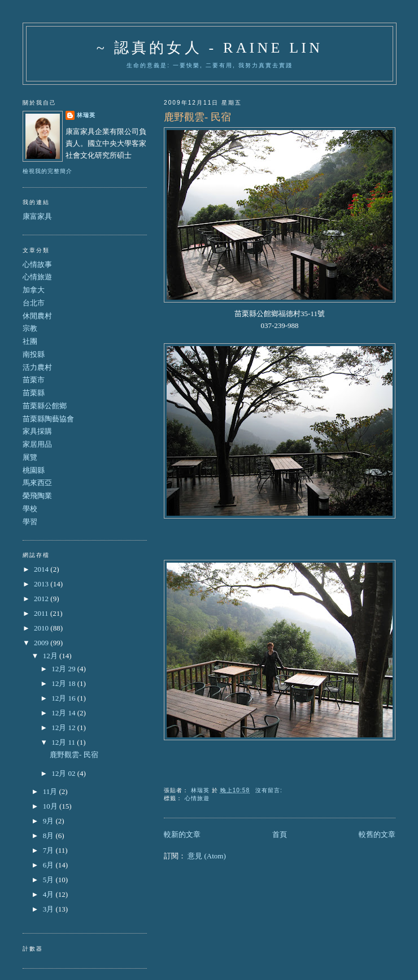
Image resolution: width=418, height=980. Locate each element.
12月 (51, 656)
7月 (49, 850)
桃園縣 (34, 470)
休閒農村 (37, 316)
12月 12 (64, 728)
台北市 (34, 303)
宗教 (30, 328)
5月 (49, 880)
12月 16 (64, 698)
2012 (42, 599)
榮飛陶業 (37, 496)
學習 (30, 522)
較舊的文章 (377, 834)
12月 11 (64, 742)
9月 (49, 821)
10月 (51, 806)
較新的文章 (182, 834)
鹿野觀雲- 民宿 (197, 117)
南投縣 (34, 354)
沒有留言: (270, 790)
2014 (42, 569)
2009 (42, 643)
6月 (49, 865)
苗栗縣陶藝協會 (48, 419)
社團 (30, 341)
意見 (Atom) (207, 856)
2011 (42, 613)
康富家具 (37, 216)
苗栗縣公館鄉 (45, 406)
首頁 (280, 834)
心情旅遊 (197, 798)
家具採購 (37, 431)
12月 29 (64, 669)
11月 (51, 791)
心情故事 (37, 264)
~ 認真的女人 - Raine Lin (210, 48)
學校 (30, 509)
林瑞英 (86, 115)
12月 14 (64, 713)
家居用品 (37, 444)
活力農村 (37, 367)
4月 (49, 894)
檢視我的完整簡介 (47, 171)
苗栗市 (34, 380)
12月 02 (64, 773)
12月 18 (64, 683)
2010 (42, 628)
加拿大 (34, 290)
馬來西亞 (37, 483)
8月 (49, 836)
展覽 (30, 457)
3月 (49, 909)
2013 (42, 584)
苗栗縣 (34, 393)
